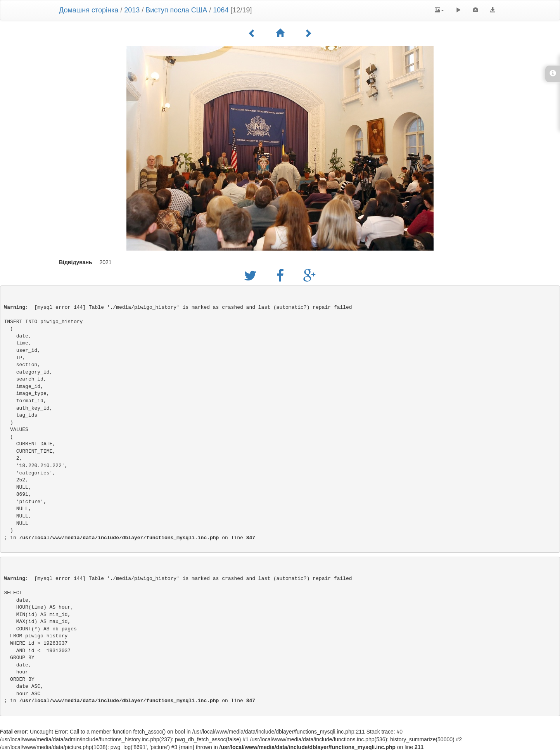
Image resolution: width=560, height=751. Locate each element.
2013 (132, 10)
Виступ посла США (176, 10)
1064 (221, 10)
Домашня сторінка (89, 10)
